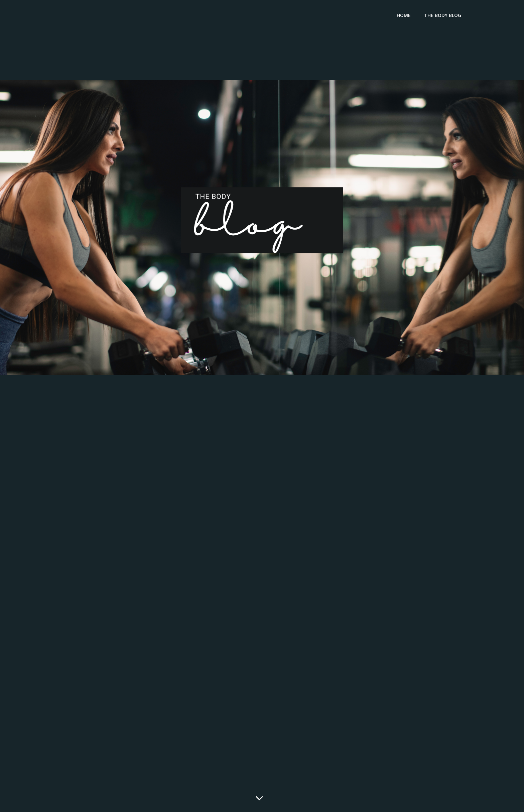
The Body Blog (443, 15)
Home (404, 15)
